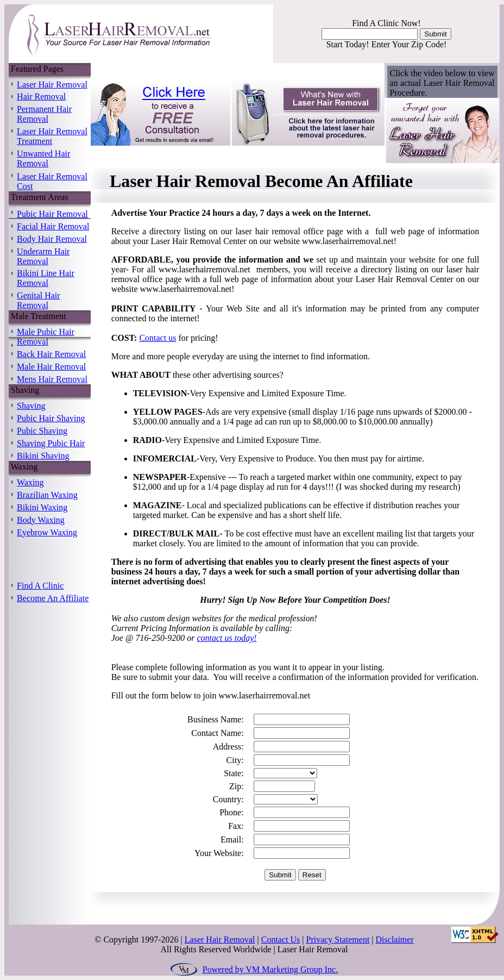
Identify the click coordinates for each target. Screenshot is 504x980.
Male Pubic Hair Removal (46, 337)
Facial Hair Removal (53, 226)
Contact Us (281, 940)
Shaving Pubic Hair (51, 443)
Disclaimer (395, 940)
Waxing (30, 482)
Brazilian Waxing (47, 495)
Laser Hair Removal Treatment (52, 136)
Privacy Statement (338, 940)
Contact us (157, 338)
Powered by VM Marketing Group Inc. (270, 969)
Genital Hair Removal (39, 300)
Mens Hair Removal (52, 379)
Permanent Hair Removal (44, 114)
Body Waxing (41, 520)
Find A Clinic (40, 586)
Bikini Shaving (43, 456)
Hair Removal (41, 96)
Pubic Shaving (42, 431)
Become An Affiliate (53, 598)
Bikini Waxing (42, 507)
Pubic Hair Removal (52, 214)
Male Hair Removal (51, 367)
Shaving (31, 406)
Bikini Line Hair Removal (46, 278)
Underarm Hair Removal (43, 256)
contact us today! (226, 638)
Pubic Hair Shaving (51, 418)
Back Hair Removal (51, 354)
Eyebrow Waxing (47, 532)
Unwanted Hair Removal (43, 158)
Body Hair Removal (52, 239)
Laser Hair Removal (52, 85)
